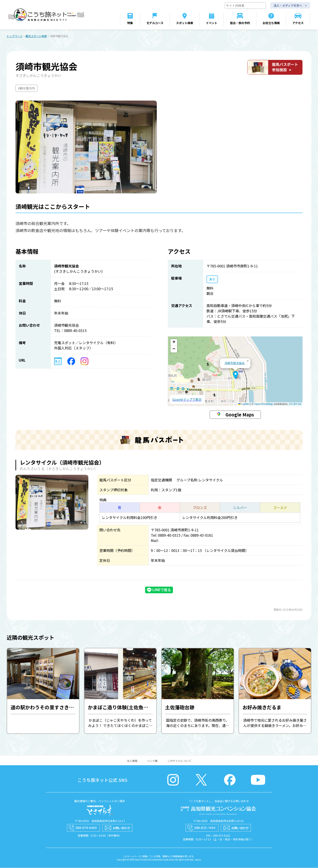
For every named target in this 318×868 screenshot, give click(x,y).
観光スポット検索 (36, 36)
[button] (236, 375)
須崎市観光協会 (235, 363)
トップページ (15, 36)
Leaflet (244, 404)
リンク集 (152, 761)
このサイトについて (179, 761)
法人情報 (132, 761)
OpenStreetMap (264, 404)
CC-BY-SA (295, 404)
